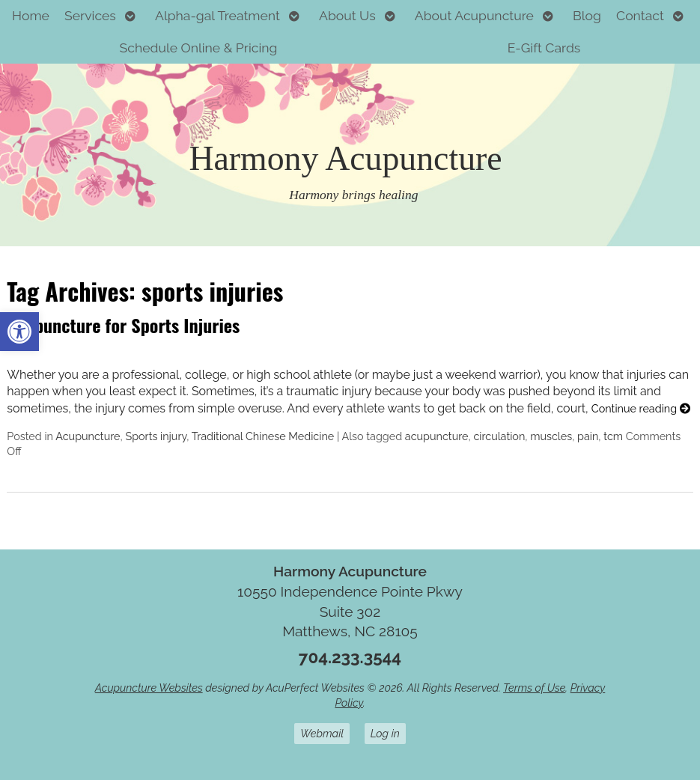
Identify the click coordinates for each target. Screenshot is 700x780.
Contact (640, 15)
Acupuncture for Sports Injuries (123, 325)
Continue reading (641, 408)
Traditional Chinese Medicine (263, 436)
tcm (613, 436)
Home (31, 15)
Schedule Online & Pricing (199, 48)
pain (588, 436)
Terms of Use (534, 688)
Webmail (322, 733)
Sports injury (156, 436)
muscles (551, 436)
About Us (347, 15)
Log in (385, 733)
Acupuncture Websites (149, 688)
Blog (587, 15)
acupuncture (437, 436)
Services (90, 15)
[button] (19, 332)
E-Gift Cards (544, 48)
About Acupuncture (474, 15)
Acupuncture (88, 436)
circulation (499, 436)
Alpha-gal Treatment (217, 15)
